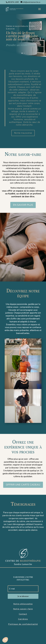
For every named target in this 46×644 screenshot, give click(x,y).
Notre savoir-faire (23, 609)
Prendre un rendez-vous (21, 45)
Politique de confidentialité (23, 624)
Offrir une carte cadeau (23, 485)
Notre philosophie (23, 133)
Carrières (23, 619)
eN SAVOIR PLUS (23, 205)
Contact (23, 614)
